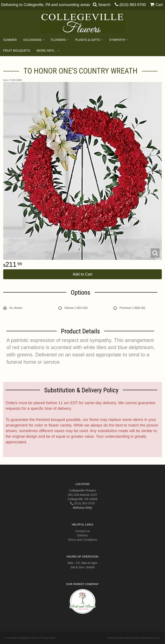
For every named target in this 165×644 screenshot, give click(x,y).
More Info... (47, 51)
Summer (10, 40)
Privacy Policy (48, 638)
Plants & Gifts (88, 40)
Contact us (83, 531)
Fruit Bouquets (17, 51)
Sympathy (117, 40)
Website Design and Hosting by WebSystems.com (134, 638)
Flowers (58, 40)
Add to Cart (82, 274)
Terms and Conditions (82, 540)
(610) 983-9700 (133, 5)
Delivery (83, 535)
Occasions (32, 40)
